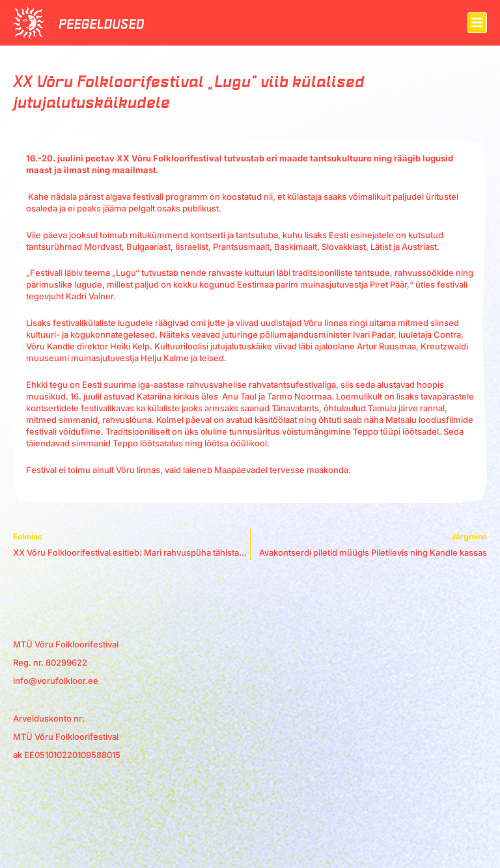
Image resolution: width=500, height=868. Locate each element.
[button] (477, 23)
